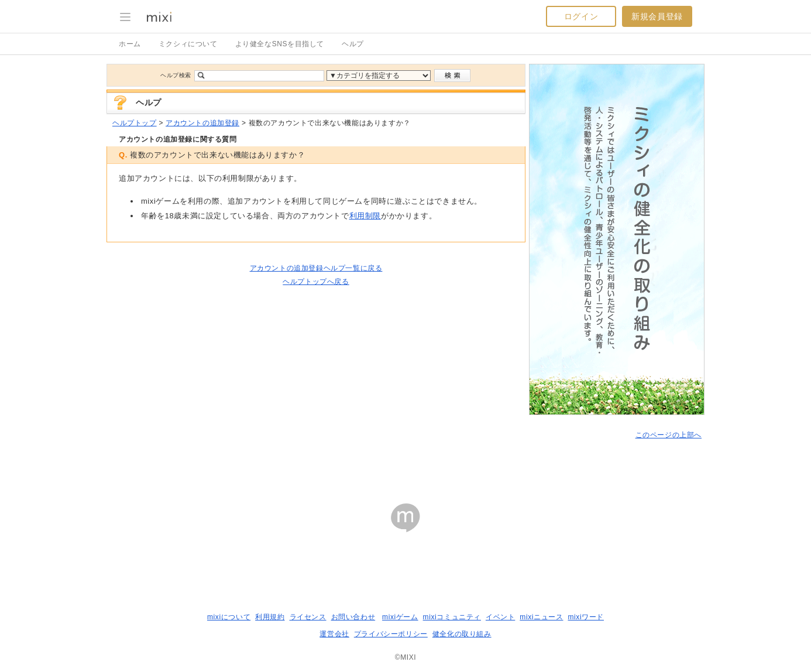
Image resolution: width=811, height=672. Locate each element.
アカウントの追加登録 (202, 123)
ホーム (130, 44)
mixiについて (229, 617)
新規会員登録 (657, 16)
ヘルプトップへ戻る (316, 282)
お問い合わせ (353, 617)
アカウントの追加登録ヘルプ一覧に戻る (316, 268)
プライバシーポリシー (391, 634)
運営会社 (334, 634)
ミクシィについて (188, 44)
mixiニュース (541, 617)
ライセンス (308, 617)
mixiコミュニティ (452, 617)
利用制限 (365, 216)
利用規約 (270, 617)
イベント (500, 617)
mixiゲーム (400, 617)
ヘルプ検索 (176, 75)
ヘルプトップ (135, 123)
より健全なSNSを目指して (280, 44)
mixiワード (586, 617)
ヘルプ (353, 44)
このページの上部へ (669, 435)
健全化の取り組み (462, 634)
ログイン (581, 16)
